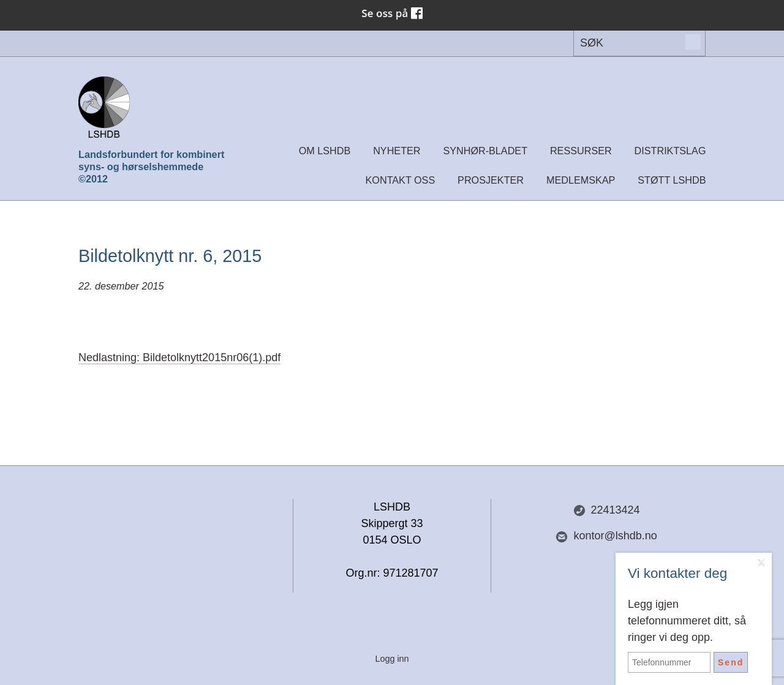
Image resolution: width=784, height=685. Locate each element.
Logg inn (392, 659)
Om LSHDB (325, 151)
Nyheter (397, 151)
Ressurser (581, 151)
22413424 (607, 510)
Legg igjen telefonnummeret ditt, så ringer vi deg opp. (687, 621)
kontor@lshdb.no (606, 536)
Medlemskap (581, 180)
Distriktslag (670, 151)
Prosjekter (491, 180)
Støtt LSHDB (672, 180)
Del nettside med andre (178, 511)
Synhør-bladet (485, 151)
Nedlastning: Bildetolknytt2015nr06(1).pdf (179, 357)
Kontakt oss (401, 180)
